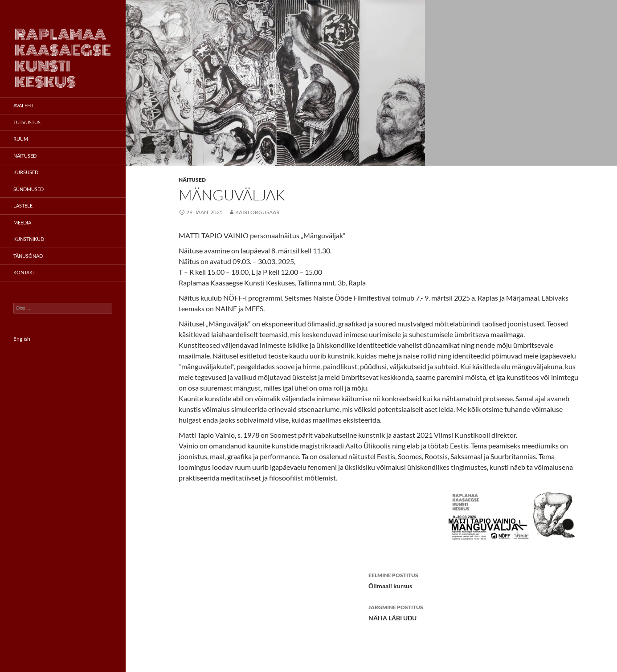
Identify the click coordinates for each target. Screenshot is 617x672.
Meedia (22, 222)
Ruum (21, 139)
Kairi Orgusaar (257, 212)
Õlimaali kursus (474, 580)
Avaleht (23, 105)
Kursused (26, 172)
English (22, 339)
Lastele (23, 206)
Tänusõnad (28, 256)
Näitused (192, 180)
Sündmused (29, 189)
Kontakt (24, 272)
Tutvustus (27, 122)
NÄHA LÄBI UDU (474, 612)
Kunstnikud (29, 239)
